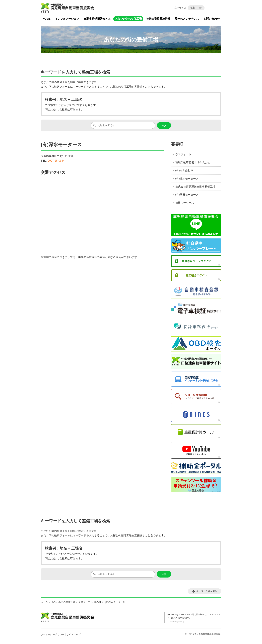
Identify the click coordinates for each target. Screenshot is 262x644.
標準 (192, 8)
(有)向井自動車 (184, 171)
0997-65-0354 (56, 161)
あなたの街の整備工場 (128, 19)
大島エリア (84, 602)
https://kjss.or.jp (177, 622)
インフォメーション (67, 19)
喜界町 (177, 144)
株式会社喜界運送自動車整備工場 (195, 187)
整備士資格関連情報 (158, 19)
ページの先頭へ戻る (207, 591)
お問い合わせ (212, 19)
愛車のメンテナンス (187, 19)
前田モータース (185, 203)
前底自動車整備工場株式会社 (193, 162)
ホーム (44, 602)
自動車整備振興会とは (97, 19)
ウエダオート (183, 154)
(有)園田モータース (187, 195)
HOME (46, 19)
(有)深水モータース (187, 179)
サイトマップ (74, 634)
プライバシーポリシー (52, 634)
